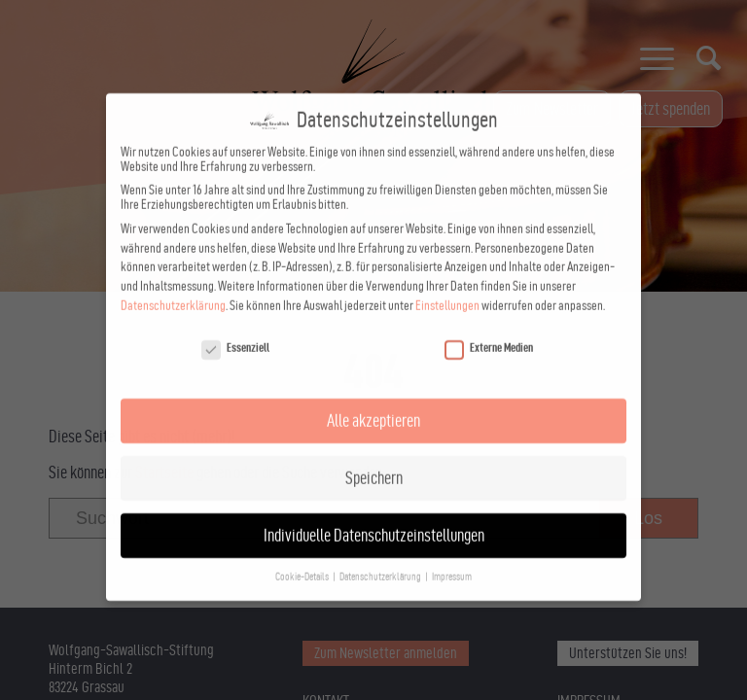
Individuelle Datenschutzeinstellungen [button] (374, 454)
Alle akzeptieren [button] (373, 339)
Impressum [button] (452, 495)
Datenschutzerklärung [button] (381, 495)
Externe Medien (489, 265)
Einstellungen (447, 224)
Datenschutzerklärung (173, 224)
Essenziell (235, 265)
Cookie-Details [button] (303, 495)
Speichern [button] (374, 396)
